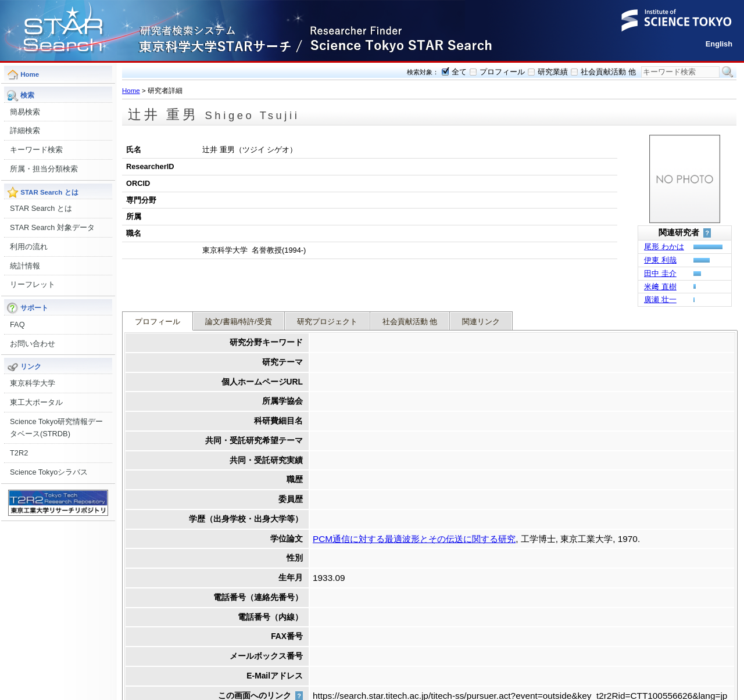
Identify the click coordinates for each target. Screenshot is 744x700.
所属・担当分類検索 (44, 169)
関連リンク (481, 281)
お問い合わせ (33, 344)
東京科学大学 (33, 383)
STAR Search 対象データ (52, 227)
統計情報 (25, 266)
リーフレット (33, 284)
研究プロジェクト (327, 281)
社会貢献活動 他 (608, 72)
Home (131, 91)
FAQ (17, 324)
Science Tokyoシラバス (49, 472)
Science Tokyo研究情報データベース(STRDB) (56, 428)
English (719, 44)
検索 (728, 72)
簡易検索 (25, 112)
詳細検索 (25, 130)
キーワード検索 (36, 150)
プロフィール (502, 72)
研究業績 (553, 72)
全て (459, 72)
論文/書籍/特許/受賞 (239, 281)
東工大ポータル (36, 402)
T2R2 (19, 453)
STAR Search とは (41, 208)
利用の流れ (29, 247)
